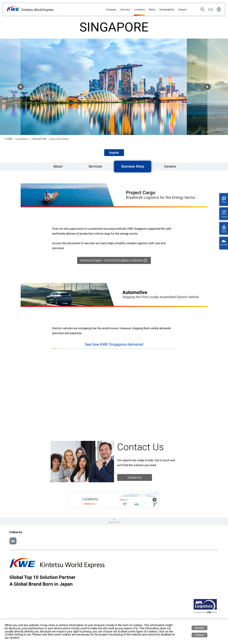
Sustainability (167, 10)
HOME (9, 139)
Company (111, 10)
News (152, 10)
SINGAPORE (39, 139)
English (114, 153)
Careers (182, 10)
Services (125, 10)
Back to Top (114, 522)
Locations (139, 10)
